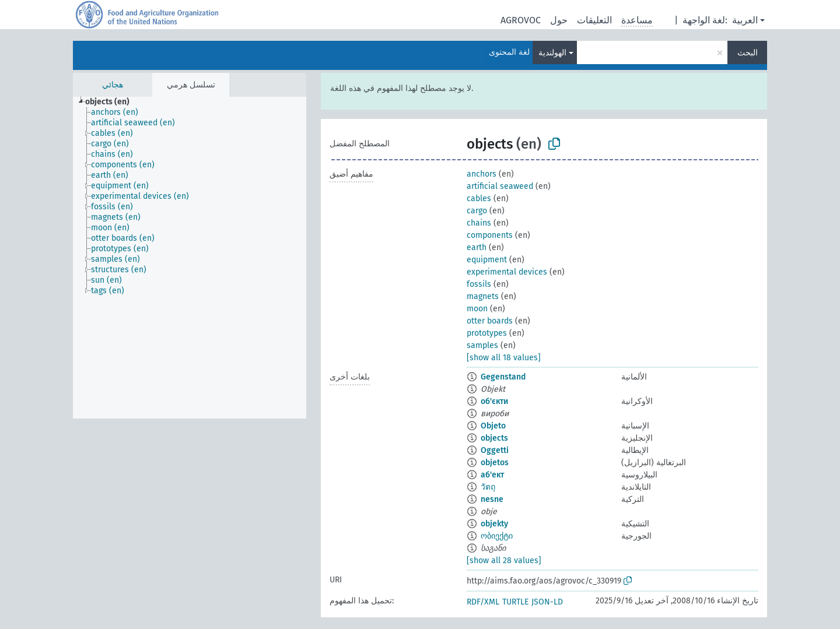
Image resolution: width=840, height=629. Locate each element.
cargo (477, 211)
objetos (495, 463)
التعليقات (594, 20)
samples (482, 345)
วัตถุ (488, 487)
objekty (494, 524)
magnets (483, 296)
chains (479, 223)
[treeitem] (112, 102)
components (490, 235)
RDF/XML (483, 602)
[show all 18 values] (504, 358)
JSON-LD (547, 602)
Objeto (493, 426)
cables (479, 198)
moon (477, 309)
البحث (748, 53)
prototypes (487, 333)
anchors (482, 174)
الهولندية (552, 53)
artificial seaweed (500, 186)
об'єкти (494, 401)
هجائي (113, 85)
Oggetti (495, 450)
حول (559, 20)
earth (477, 247)
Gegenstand (503, 377)
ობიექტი (497, 536)
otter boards (490, 321)
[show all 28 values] (504, 561)
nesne (492, 499)
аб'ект (492, 475)
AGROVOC (521, 20)
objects (494, 438)
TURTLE (515, 602)
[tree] (190, 258)
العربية (745, 20)
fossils (479, 284)
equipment (487, 260)
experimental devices (507, 272)
